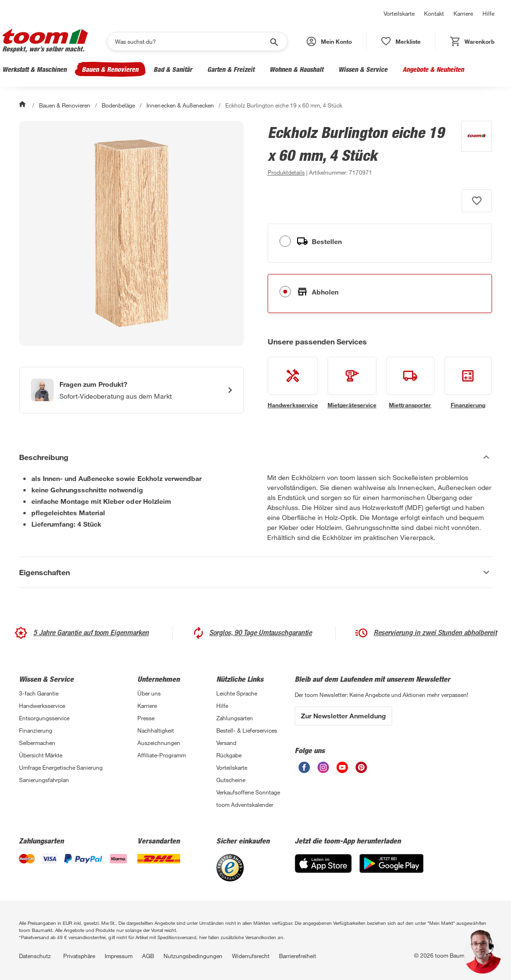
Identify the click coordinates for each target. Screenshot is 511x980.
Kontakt (434, 13)
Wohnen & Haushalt (296, 69)
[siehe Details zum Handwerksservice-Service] (293, 383)
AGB (148, 956)
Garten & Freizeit (231, 69)
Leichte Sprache (237, 693)
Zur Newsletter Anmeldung (343, 716)
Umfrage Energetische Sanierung (61, 767)
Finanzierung (36, 730)
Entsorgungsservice (44, 718)
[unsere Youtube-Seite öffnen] (342, 770)
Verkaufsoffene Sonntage (248, 792)
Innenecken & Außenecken (180, 105)
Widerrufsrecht (251, 956)
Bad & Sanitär (173, 69)
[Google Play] (391, 870)
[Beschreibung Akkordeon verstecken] (255, 457)
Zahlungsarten (235, 718)
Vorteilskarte (399, 13)
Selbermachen (37, 743)
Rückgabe (229, 755)
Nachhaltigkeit (156, 730)
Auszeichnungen (159, 743)
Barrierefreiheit (298, 956)
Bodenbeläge (118, 105)
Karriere (463, 13)
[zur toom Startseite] (45, 41)
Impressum (119, 956)
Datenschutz (35, 956)
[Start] (23, 105)
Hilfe (488, 13)
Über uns (149, 693)
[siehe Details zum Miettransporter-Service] (410, 383)
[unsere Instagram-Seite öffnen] (323, 770)
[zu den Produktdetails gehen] (286, 172)
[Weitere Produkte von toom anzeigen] (472, 149)
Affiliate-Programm (162, 755)
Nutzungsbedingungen (193, 956)
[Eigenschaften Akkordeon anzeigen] (255, 572)
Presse (146, 718)
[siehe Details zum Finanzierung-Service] (468, 383)
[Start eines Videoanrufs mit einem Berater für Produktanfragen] (131, 390)
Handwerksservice (42, 706)
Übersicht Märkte (41, 755)
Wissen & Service (363, 69)
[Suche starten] (273, 41)
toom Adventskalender (245, 804)
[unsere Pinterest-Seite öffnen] (361, 770)
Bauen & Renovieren (110, 69)
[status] (401, 41)
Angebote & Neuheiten (433, 69)
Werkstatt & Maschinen (34, 69)
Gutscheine (231, 780)
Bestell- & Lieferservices (247, 730)
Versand (226, 743)
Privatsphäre (79, 956)
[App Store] (323, 870)
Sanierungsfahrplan (44, 780)
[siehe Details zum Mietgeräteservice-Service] (352, 383)
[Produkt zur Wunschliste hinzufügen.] (477, 201)
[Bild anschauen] (131, 233)
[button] (329, 41)
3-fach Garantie (39, 693)
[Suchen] (191, 41)
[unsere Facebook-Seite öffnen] (304, 770)
